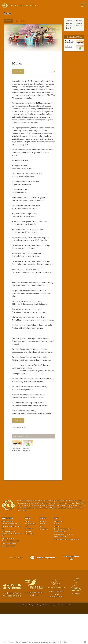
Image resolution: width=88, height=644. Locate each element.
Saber (16, 21)
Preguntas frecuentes (9, 576)
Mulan (23, 21)
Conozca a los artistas (9, 574)
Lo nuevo (43, 552)
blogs (41, 557)
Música (57, 554)
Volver (8, 21)
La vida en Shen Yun (9, 561)
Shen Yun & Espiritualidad (10, 571)
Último (27, 552)
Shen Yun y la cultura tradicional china (67, 570)
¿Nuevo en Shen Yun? (9, 554)
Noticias (43, 548)
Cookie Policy (62, 642)
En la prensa (29, 564)
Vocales (57, 557)
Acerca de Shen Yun (30, 555)
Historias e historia (60, 567)
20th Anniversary (7, 552)
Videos (27, 548)
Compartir (18, 72)
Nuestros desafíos (8, 569)
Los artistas (29, 559)
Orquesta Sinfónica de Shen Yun (11, 558)
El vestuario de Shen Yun (63, 559)
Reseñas (28, 561)
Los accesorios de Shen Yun (64, 564)
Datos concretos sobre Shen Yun (11, 565)
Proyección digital (60, 562)
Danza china (58, 552)
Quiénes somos (7, 548)
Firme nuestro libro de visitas (71, 588)
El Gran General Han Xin (69, 26)
